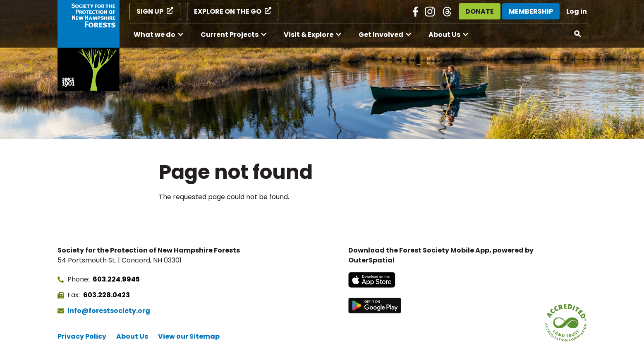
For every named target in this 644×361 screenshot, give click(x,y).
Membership (531, 11)
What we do (154, 35)
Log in (577, 11)
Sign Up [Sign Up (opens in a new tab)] (150, 11)
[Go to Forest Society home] (89, 46)
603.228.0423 (107, 295)
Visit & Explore (309, 35)
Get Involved (381, 35)
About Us (444, 35)
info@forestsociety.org (109, 311)
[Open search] (578, 34)
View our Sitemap (189, 336)
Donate (480, 11)
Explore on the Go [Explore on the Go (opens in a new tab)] (228, 11)
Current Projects (230, 35)
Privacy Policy (82, 336)
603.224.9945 (116, 279)
